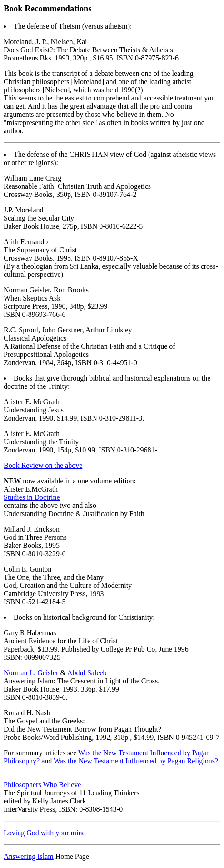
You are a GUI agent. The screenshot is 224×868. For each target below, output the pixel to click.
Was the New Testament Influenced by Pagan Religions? (136, 761)
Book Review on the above (43, 465)
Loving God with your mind (45, 833)
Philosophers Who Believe (42, 785)
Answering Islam (29, 856)
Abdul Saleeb (87, 673)
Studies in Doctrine (32, 497)
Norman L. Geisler (31, 673)
